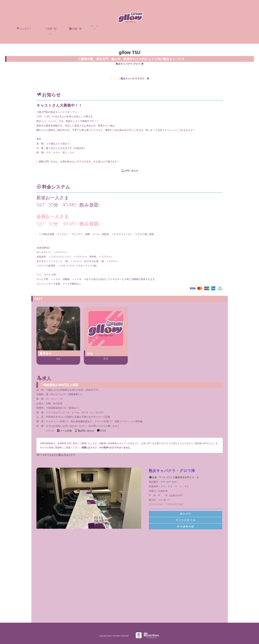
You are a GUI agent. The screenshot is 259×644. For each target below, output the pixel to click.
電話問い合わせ (84, 431)
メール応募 (64, 431)
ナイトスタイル (186, 520)
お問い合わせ (130, 171)
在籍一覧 (50, 29)
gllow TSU (130, 52)
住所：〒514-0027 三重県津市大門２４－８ (174, 477)
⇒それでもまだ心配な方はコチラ (56, 455)
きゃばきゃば (186, 526)
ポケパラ (186, 514)
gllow (114, 79)
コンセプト (24, 29)
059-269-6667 (169, 482)
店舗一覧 (75, 29)
